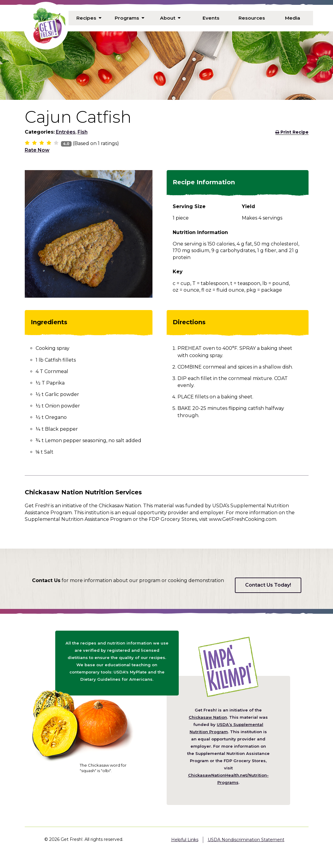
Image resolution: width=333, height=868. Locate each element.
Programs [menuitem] (130, 18)
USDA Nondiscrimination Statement (246, 840)
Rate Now (37, 150)
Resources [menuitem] (252, 18)
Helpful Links (185, 840)
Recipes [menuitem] (89, 18)
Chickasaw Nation (208, 717)
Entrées (66, 132)
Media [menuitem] (293, 18)
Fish (83, 132)
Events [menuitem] (211, 18)
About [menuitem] (170, 18)
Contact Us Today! (268, 585)
